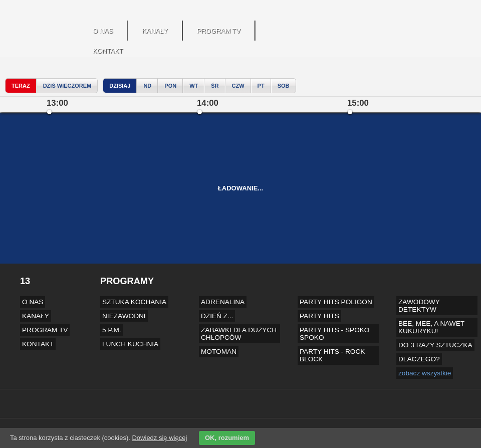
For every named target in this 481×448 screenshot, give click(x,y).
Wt (194, 86)
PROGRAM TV (219, 31)
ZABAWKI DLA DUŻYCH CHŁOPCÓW (239, 334)
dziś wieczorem (67, 86)
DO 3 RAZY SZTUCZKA (435, 345)
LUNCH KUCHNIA (130, 344)
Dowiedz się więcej (159, 438)
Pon (170, 86)
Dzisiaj (120, 86)
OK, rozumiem (227, 438)
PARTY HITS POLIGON (336, 302)
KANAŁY (155, 31)
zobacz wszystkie (425, 373)
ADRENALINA (223, 302)
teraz (21, 86)
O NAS (103, 31)
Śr (215, 86)
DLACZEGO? (419, 359)
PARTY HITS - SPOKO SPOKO (334, 334)
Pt (261, 86)
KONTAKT (108, 51)
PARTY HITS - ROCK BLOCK (332, 355)
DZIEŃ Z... (217, 316)
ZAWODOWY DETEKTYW (419, 306)
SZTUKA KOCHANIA (134, 302)
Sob (284, 86)
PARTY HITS (319, 316)
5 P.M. (112, 330)
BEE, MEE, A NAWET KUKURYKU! (431, 327)
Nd (147, 86)
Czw (238, 86)
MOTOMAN (219, 352)
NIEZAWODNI (124, 316)
